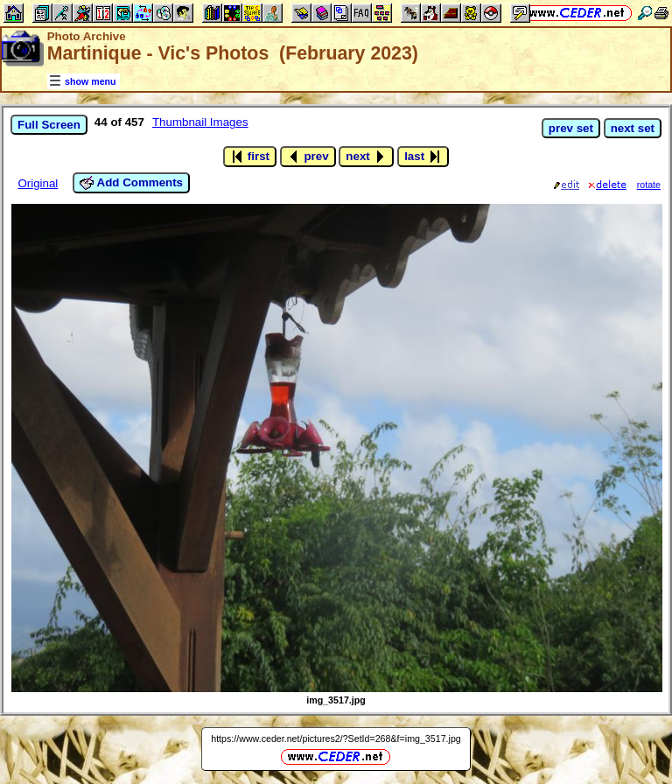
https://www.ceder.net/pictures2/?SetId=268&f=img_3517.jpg (336, 738)
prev (308, 157)
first (250, 157)
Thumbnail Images (200, 122)
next (366, 157)
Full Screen (49, 125)
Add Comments (131, 183)
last (423, 157)
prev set (571, 128)
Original (38, 183)
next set (633, 128)
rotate (649, 185)
